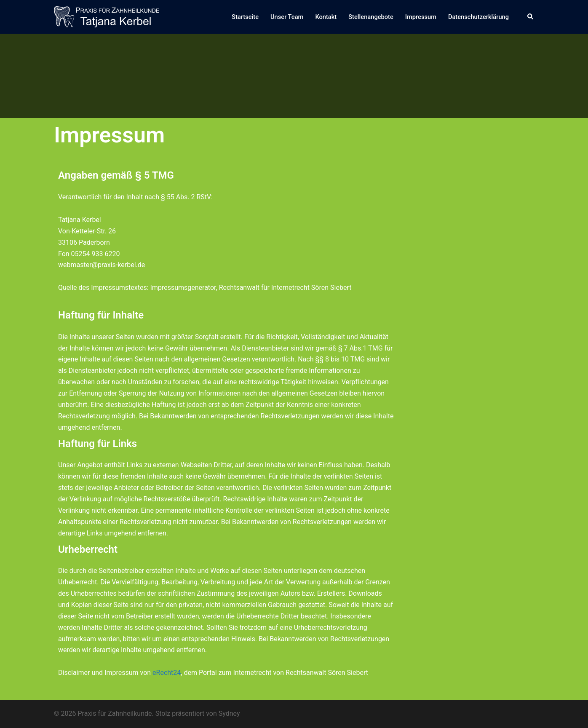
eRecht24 (167, 673)
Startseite (245, 17)
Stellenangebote (371, 17)
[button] (531, 17)
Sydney (229, 713)
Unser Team (287, 17)
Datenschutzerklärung (478, 17)
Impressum (421, 17)
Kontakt (326, 17)
